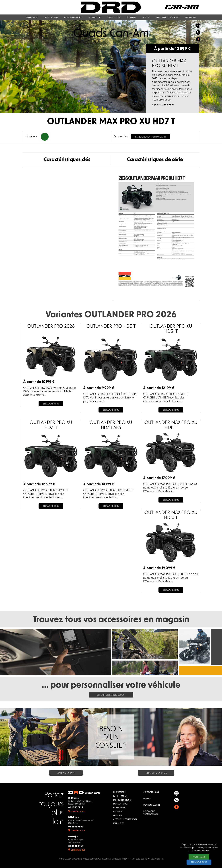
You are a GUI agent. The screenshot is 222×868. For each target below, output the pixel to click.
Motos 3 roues (120, 804)
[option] (111, 67)
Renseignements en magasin (150, 137)
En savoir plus (199, 863)
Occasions (118, 812)
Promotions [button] (32, 18)
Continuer (199, 857)
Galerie (147, 799)
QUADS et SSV (119, 808)
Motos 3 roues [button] (95, 18)
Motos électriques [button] (73, 18)
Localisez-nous (77, 811)
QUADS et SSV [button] (114, 18)
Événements (119, 823)
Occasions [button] (131, 18)
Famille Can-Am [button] (51, 18)
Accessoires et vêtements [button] (168, 18)
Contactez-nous (151, 792)
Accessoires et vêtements (125, 819)
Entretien (118, 816)
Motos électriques (122, 800)
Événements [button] (191, 18)
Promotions (119, 792)
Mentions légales (152, 805)
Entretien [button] (146, 18)
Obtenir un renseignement (111, 695)
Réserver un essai (66, 773)
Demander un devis (156, 773)
